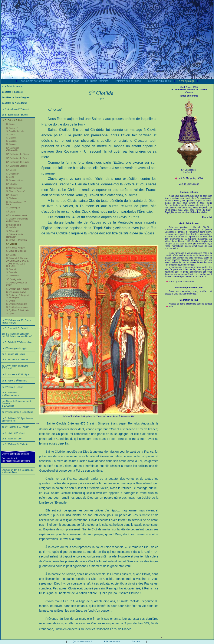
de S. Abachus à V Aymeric (16, 109)
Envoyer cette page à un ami (15, 454)
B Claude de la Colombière (14, 226)
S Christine (12, 195)
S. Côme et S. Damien (17, 258)
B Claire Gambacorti (17, 216)
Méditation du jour (189, 300)
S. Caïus (10, 124)
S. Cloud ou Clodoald (17, 251)
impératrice (189, 172)
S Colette (11, 255)
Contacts (136, 642)
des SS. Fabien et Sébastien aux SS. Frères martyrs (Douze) (17, 335)
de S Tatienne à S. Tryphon (16, 427)
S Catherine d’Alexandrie (13, 149)
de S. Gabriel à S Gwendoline (17, 342)
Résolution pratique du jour (189, 288)
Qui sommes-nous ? (82, 642)
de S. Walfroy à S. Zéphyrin (15, 444)
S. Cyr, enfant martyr (16, 292)
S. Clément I (13, 231)
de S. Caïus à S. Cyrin (13, 120)
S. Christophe (13, 198)
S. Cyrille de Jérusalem (17, 307)
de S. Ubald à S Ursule (14, 433)
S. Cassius (11, 144)
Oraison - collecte (189, 192)
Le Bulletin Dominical (97, 81)
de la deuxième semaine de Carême (189, 90)
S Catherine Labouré (17, 166)
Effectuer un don (112, 642)
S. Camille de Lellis (15, 131)
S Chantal (12, 184)
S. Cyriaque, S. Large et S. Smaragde (18, 296)
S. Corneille (12, 272)
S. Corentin (12, 269)
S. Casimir (11, 138)
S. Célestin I (13, 174)
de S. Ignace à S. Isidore (14, 354)
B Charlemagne (14, 188)
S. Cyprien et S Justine (18, 289)
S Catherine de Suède (18, 162)
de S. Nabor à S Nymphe (15, 381)
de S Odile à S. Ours (13, 387)
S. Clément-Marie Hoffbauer (15, 236)
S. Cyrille (11, 301)
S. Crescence (13, 276)
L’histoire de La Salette (128, 81)
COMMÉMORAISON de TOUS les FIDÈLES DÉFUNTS (18, 264)
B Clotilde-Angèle (16, 248)
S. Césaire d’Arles (15, 180)
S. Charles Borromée (16, 191)
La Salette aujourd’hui (159, 81)
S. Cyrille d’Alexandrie (17, 304)
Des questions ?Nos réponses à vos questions (16, 460)
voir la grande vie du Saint (181, 281)
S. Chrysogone (13, 208)
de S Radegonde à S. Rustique (18, 412)
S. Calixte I (12, 128)
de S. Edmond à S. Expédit (15, 328)
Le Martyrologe (186, 81)
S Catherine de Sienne (18, 158)
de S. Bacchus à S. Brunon (15, 115)
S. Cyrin (10, 314)
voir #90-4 (191, 178)
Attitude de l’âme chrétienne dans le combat (190, 304)
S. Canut (11, 135)
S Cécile (11, 170)
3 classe (189, 92)
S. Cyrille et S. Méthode (18, 310)
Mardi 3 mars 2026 (189, 87)
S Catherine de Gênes (18, 154)
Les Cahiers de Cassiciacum (36, 81)
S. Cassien (11, 141)
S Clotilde (12, 244)
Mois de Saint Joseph (189, 184)
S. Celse (10, 177)
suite (171, 306)
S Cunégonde (14, 279)
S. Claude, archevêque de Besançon (17, 220)
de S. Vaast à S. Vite (12, 439)
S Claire (11, 212)
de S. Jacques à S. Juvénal (15, 360)
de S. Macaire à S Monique (16, 375)
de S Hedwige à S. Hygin (15, 349)
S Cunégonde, (189, 170)
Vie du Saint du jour (189, 223)
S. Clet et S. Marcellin (17, 240)
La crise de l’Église (69, 81)
